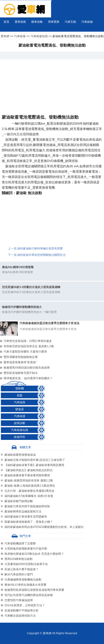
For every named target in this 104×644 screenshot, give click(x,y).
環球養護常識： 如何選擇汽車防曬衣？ (28, 378)
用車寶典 (54, 22)
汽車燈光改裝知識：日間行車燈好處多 (28, 341)
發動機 (20, 388)
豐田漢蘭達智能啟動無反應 (21, 357)
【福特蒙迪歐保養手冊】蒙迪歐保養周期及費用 (34, 465)
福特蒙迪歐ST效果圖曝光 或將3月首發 (29, 496)
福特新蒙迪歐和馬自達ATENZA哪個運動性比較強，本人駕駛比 (44, 527)
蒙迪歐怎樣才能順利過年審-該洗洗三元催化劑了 (35, 460)
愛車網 (5, 36)
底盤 (20, 395)
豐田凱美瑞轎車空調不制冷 (21, 373)
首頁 (6, 22)
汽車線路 (20, 402)
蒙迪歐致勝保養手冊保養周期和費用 (27, 475)
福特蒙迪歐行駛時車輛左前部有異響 (40, 248)
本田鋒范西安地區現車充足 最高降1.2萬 (29, 346)
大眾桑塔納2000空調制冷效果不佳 (26, 564)
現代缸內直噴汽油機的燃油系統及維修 (29, 595)
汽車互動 (70, 22)
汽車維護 (20, 416)
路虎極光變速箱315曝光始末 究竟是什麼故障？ (34, 554)
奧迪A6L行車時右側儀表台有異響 (25, 585)
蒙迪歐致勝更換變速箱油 (20, 455)
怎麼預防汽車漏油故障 (19, 600)
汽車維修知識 (39, 36)
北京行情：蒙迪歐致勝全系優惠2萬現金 (29, 491)
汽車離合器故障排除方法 (20, 616)
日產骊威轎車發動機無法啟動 (23, 580)
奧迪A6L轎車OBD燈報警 (18, 267)
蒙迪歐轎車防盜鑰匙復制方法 (23, 511)
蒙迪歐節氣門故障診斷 (19, 501)
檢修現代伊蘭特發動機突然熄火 (22, 307)
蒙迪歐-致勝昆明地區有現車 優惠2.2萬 (29, 481)
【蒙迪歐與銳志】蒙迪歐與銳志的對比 (29, 470)
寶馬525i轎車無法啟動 (18, 559)
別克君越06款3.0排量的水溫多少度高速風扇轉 (31, 287)
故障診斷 (20, 423)
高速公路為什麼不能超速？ (22, 569)
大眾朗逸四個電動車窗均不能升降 (26, 549)
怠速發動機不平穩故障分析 (22, 610)
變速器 (20, 409)
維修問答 (20, 437)
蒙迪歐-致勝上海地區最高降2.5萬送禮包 (30, 486)
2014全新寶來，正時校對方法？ (25, 605)
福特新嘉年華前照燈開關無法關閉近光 (41, 255)
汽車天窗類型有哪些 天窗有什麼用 (25, 352)
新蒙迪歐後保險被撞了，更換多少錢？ (29, 522)
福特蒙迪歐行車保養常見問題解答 (26, 517)
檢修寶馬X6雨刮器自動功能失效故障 (27, 368)
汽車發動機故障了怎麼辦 (20, 543)
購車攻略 (37, 22)
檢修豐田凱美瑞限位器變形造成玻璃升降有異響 (34, 590)
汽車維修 (87, 22)
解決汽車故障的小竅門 (19, 574)
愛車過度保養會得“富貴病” (20, 362)
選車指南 (20, 22)
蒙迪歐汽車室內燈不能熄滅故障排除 (27, 506)
